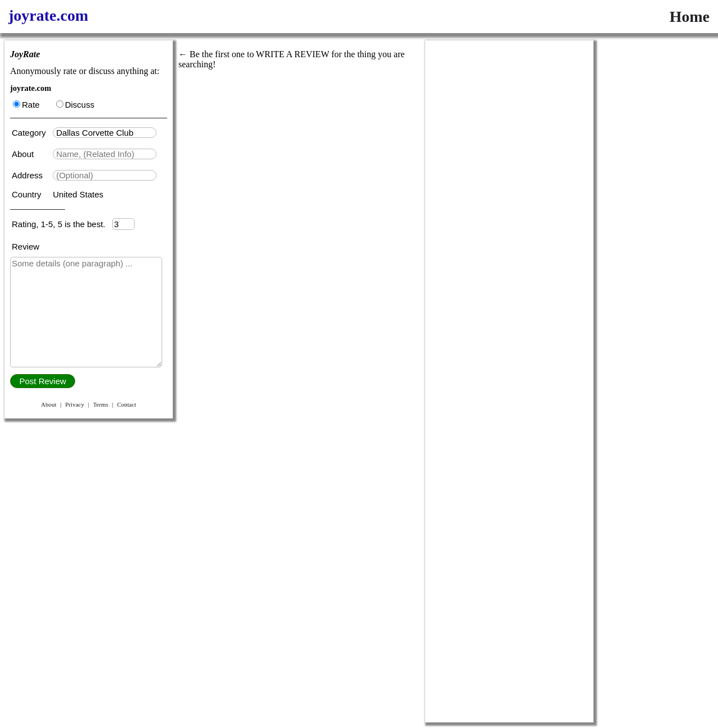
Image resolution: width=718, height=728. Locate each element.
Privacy (75, 404)
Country (28, 194)
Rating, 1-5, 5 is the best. (62, 224)
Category (31, 133)
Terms (101, 404)
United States (78, 194)
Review (26, 246)
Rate (26, 105)
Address (28, 175)
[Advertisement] (509, 209)
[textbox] (105, 133)
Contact (127, 404)
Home (689, 17)
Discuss (75, 105)
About (24, 154)
